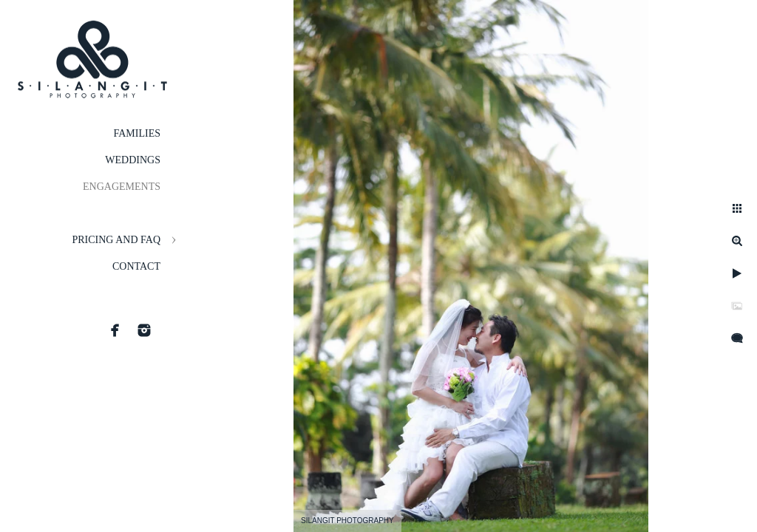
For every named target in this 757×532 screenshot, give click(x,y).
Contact (136, 266)
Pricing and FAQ (116, 240)
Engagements (122, 187)
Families (137, 133)
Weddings (133, 160)
